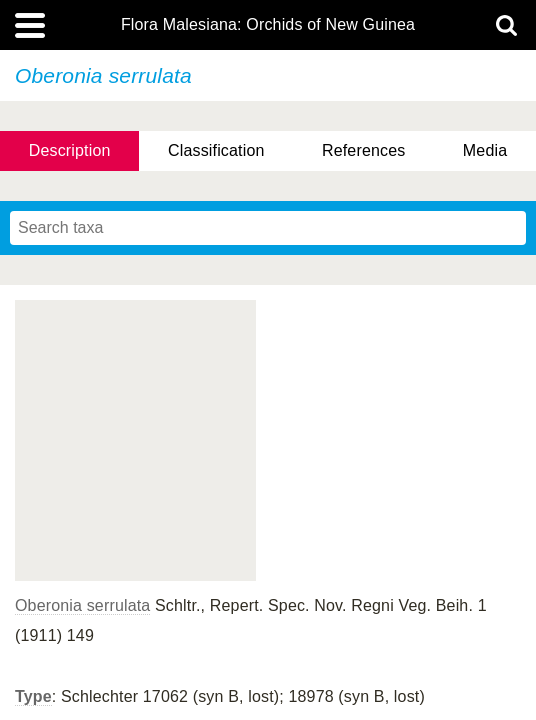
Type (33, 696)
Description (70, 150)
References (363, 150)
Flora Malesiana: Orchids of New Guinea (268, 25)
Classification (216, 150)
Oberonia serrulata (82, 605)
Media (485, 150)
